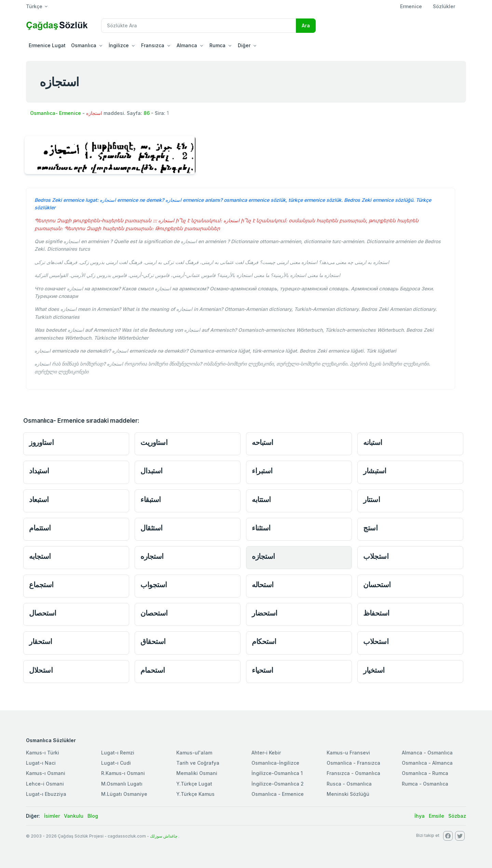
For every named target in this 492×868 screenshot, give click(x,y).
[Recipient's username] (199, 26)
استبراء (262, 471)
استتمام (40, 528)
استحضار (265, 613)
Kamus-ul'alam (194, 753)
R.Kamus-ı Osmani (123, 773)
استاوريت (154, 442)
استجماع (41, 585)
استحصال (43, 613)
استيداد (39, 471)
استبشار (375, 471)
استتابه (261, 499)
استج (370, 528)
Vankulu (74, 816)
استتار (372, 499)
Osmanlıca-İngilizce (275, 763)
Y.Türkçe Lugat (194, 784)
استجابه (40, 556)
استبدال (152, 471)
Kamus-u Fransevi (348, 753)
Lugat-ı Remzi (118, 753)
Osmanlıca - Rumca (425, 773)
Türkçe (34, 6)
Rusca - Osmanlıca (349, 784)
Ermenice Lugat (47, 45)
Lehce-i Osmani (45, 784)
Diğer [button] (244, 45)
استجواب (154, 585)
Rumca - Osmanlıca (425, 784)
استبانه (373, 442)
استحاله (263, 585)
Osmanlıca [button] (84, 45)
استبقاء (151, 499)
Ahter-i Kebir (266, 753)
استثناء (261, 528)
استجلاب (376, 556)
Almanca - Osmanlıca (427, 753)
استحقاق (153, 641)
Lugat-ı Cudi (116, 763)
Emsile (436, 816)
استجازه (263, 556)
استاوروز (41, 442)
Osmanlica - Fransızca (353, 763)
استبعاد (39, 499)
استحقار (41, 641)
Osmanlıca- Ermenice (56, 113)
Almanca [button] (187, 45)
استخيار (374, 670)
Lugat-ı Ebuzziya (46, 794)
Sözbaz (457, 816)
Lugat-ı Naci (41, 763)
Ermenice (411, 6)
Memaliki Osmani (197, 773)
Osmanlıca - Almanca (427, 763)
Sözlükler (444, 6)
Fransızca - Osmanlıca (353, 773)
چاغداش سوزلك (164, 836)
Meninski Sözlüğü (348, 794)
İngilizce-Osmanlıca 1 (277, 773)
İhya (420, 816)
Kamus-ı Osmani (46, 773)
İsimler (52, 816)
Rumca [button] (217, 45)
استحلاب (376, 641)
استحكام (264, 641)
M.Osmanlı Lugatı (122, 784)
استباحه (263, 442)
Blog (93, 816)
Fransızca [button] (153, 45)
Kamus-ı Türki (43, 753)
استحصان (154, 613)
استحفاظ (376, 613)
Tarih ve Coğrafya (198, 763)
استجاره (152, 556)
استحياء (263, 670)
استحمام (153, 670)
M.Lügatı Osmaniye (124, 794)
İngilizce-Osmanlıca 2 (278, 784)
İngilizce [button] (119, 45)
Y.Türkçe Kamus (195, 794)
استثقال (152, 528)
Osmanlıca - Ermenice (278, 794)
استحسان (377, 585)
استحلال (41, 670)
